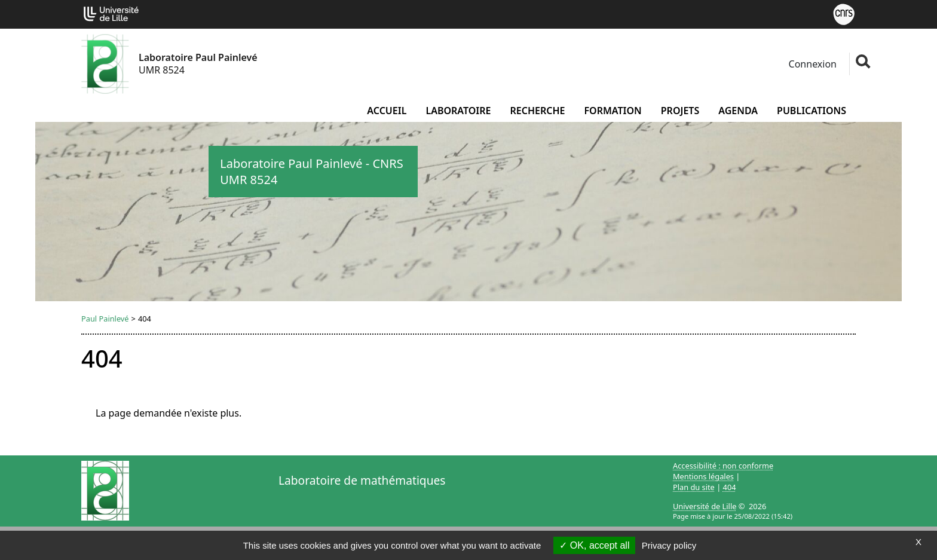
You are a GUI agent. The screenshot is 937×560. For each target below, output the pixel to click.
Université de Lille (705, 506)
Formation (613, 111)
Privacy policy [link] (669, 545)
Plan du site (694, 487)
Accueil (387, 111)
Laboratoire (458, 111)
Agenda (738, 111)
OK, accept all (594, 545)
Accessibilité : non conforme (723, 466)
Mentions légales (703, 476)
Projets (680, 111)
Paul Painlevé (105, 319)
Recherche (537, 111)
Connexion (811, 64)
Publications (812, 111)
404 (730, 487)
